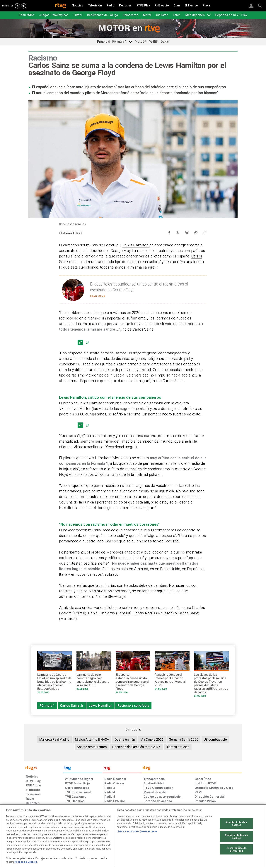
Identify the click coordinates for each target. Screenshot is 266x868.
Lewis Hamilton (136, 245)
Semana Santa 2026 (184, 739)
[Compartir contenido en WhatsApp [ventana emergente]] (196, 232)
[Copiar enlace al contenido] (205, 232)
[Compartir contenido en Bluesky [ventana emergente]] (187, 232)
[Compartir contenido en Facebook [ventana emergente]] (169, 232)
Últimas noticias (178, 747)
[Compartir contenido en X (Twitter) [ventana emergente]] (178, 232)
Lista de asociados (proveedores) (137, 831)
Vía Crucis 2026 (152, 739)
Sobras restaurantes (92, 747)
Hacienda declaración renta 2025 (136, 747)
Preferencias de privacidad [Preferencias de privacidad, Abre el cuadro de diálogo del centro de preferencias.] (236, 849)
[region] (133, 836)
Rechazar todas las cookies (236, 837)
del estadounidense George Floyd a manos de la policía (123, 251)
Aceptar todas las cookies (236, 823)
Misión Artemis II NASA (92, 739)
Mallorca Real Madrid (54, 739)
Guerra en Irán (125, 739)
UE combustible (215, 739)
